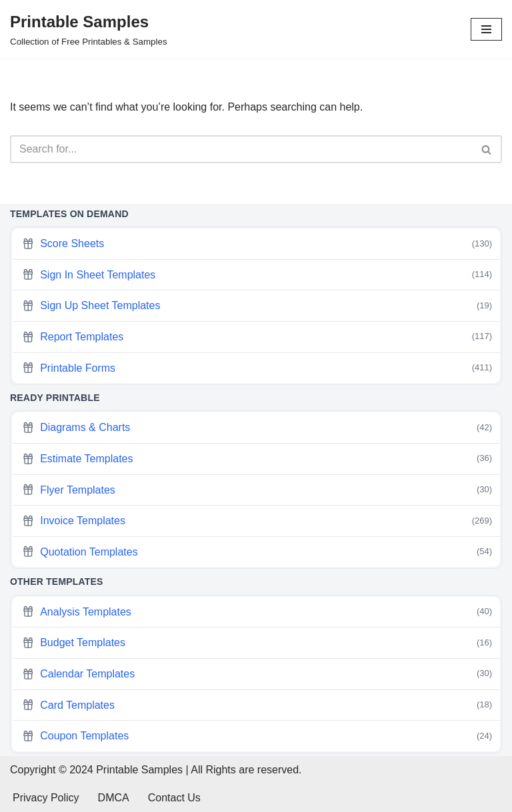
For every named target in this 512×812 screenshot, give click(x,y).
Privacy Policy (46, 798)
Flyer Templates (257, 490)
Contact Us (174, 798)
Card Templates (257, 705)
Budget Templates (257, 643)
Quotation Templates (257, 552)
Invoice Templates (257, 521)
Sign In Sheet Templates (257, 275)
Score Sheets (257, 244)
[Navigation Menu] (486, 29)
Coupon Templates (257, 736)
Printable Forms (257, 368)
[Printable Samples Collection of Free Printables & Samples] (89, 29)
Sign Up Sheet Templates (257, 306)
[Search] (241, 149)
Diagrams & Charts (257, 428)
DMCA (114, 798)
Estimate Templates (257, 459)
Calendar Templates (257, 674)
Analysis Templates (257, 612)
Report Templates (257, 337)
